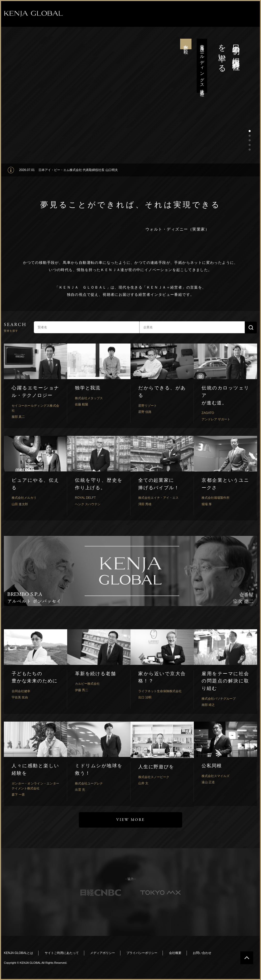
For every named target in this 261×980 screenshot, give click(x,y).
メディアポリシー (103, 953)
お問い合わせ (202, 953)
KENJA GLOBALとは (18, 953)
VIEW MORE (130, 820)
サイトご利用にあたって (62, 953)
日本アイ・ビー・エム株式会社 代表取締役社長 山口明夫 (78, 170)
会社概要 (175, 953)
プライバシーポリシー (142, 953)
